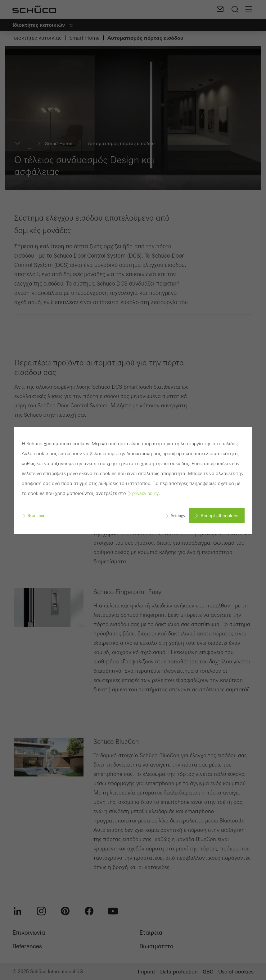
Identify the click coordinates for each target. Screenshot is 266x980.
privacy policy (145, 493)
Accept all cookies (219, 516)
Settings (178, 516)
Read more (37, 516)
